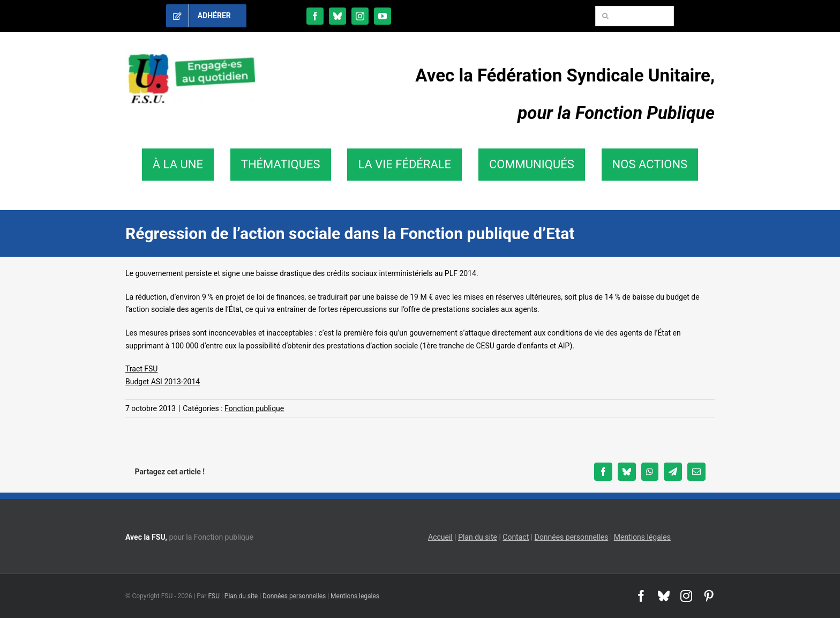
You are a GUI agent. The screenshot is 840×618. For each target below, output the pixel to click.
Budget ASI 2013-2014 (163, 382)
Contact (516, 537)
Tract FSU (141, 369)
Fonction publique (254, 408)
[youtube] (382, 16)
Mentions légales (642, 537)
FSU (214, 596)
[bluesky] (337, 16)
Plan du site (478, 537)
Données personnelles (572, 537)
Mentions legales (355, 596)
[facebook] (315, 16)
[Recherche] (605, 16)
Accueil (440, 537)
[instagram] (360, 16)
